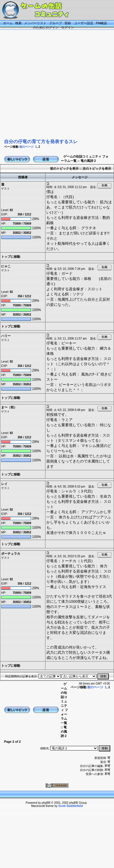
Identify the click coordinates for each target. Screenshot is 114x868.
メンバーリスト (35, 23)
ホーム (8, 23)
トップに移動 (11, 257)
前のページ (26, 147)
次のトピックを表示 (97, 168)
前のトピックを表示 (64, 168)
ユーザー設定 (84, 23)
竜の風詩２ (89, 161)
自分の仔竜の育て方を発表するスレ (41, 142)
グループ (56, 23)
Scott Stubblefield (71, 806)
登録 (68, 23)
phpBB (46, 803)
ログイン (68, 27)
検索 (18, 23)
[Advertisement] (54, 84)
